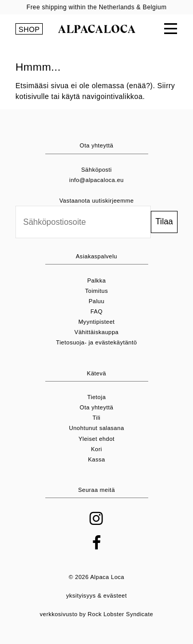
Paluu (97, 301)
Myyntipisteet (97, 322)
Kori (97, 449)
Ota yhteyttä (97, 407)
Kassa (97, 459)
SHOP (29, 29)
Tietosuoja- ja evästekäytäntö (97, 342)
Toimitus (96, 291)
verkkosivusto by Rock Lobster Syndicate (96, 614)
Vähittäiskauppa (97, 332)
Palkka (96, 280)
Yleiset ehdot (96, 439)
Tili (97, 418)
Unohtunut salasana (97, 428)
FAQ (97, 311)
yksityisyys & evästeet (96, 596)
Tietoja (96, 397)
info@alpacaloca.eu (97, 180)
